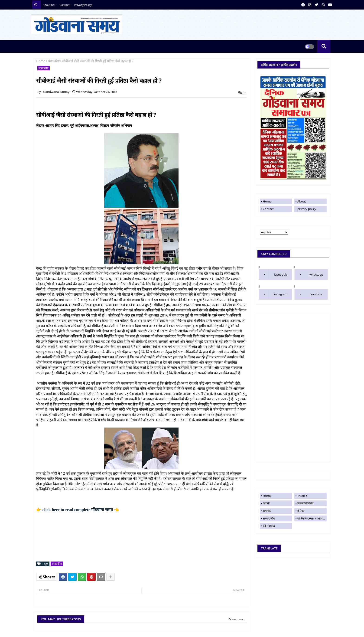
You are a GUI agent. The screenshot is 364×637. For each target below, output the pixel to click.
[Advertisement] (293, 387)
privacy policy (83, 5)
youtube (316, 294)
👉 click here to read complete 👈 (78, 510)
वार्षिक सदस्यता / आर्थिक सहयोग (312, 518)
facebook (281, 274)
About (302, 201)
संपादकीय (54, 61)
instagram (280, 294)
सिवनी (266, 503)
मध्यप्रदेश (302, 496)
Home (41, 61)
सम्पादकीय (269, 518)
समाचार (267, 511)
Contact (268, 209)
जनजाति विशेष (305, 503)
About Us (49, 5)
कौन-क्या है (269, 526)
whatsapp (316, 274)
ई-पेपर (301, 511)
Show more (236, 619)
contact (65, 5)
